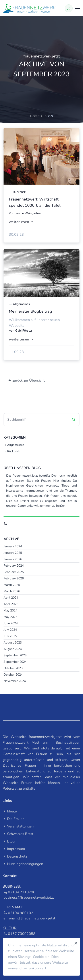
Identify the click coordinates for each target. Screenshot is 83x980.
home (35, 116)
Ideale (10, 811)
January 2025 (13, 553)
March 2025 (12, 585)
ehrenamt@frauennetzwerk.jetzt (29, 918)
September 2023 (15, 655)
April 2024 (11, 598)
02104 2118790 (19, 892)
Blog (9, 841)
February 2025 (14, 572)
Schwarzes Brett (18, 834)
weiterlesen (21, 222)
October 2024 (13, 675)
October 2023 (13, 668)
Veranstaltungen (18, 826)
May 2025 (10, 617)
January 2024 (13, 546)
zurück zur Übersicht (26, 380)
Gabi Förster (24, 331)
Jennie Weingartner (28, 213)
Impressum (14, 849)
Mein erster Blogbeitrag (30, 311)
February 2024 (14, 566)
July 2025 (10, 636)
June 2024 (11, 623)
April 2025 (11, 604)
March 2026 (12, 591)
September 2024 (15, 662)
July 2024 (10, 630)
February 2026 (14, 578)
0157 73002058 (19, 934)
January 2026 (13, 559)
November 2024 (15, 681)
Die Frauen (14, 819)
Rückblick (14, 451)
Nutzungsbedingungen (23, 864)
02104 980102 (18, 913)
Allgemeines (16, 445)
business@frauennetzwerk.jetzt (29, 898)
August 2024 (13, 649)
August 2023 (13, 643)
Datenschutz (15, 856)
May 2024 (10, 610)
